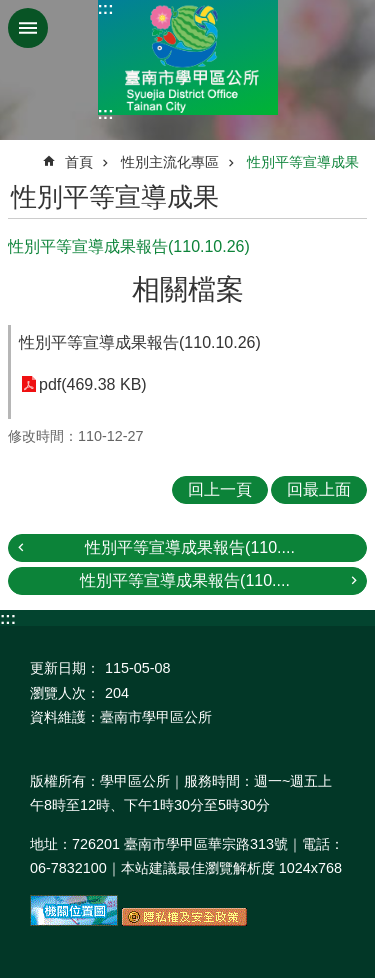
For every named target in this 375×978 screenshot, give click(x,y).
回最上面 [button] (319, 489)
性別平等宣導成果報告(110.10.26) (140, 342)
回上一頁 (220, 489)
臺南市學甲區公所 (188, 57)
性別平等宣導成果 (303, 162)
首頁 (79, 162)
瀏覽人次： (65, 693)
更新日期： (65, 668)
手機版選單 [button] (28, 28)
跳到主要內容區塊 (10, 10)
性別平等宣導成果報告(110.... (190, 547)
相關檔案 (188, 289)
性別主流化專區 (170, 162)
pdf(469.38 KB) (93, 384)
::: (106, 8)
